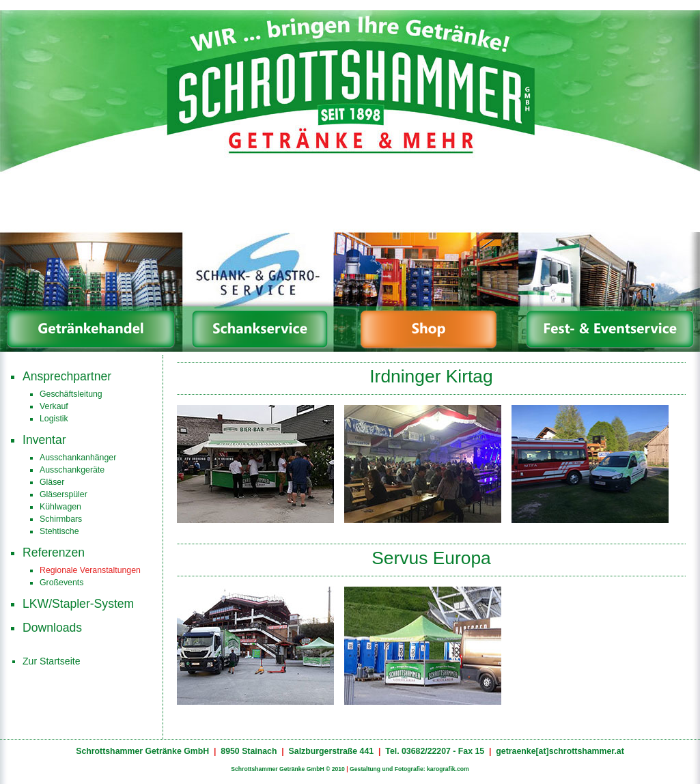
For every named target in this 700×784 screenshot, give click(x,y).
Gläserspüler (64, 494)
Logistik (54, 419)
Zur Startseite (52, 661)
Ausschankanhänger (78, 458)
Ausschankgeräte (72, 470)
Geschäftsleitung (71, 394)
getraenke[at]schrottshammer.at (560, 751)
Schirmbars (61, 519)
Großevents (61, 583)
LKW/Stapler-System (78, 604)
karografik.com (448, 769)
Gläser (52, 482)
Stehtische (59, 531)
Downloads (52, 628)
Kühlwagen (60, 507)
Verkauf (54, 406)
